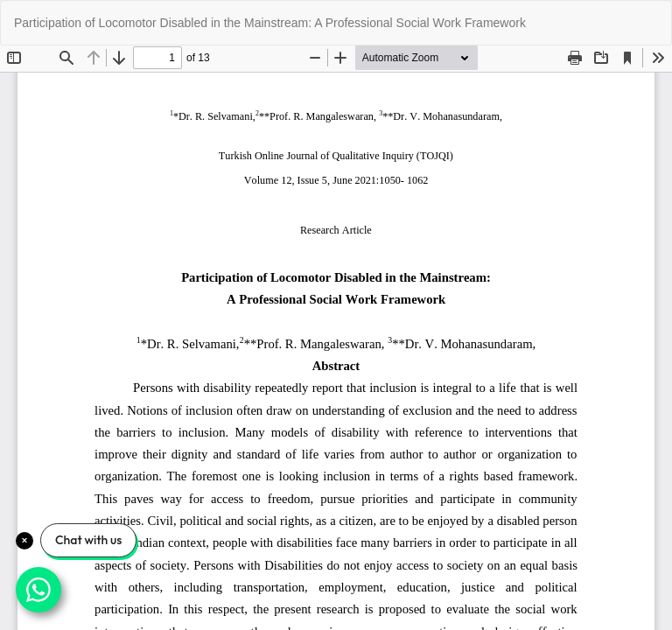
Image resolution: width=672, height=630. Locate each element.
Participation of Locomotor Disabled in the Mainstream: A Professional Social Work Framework (270, 23)
